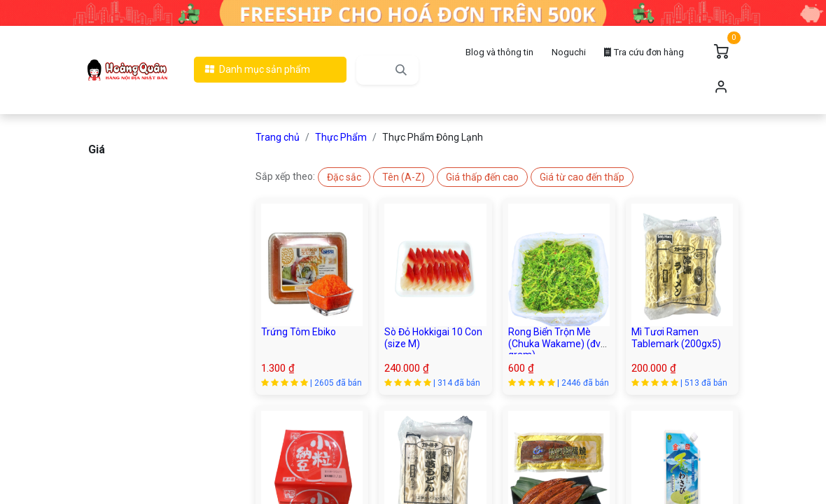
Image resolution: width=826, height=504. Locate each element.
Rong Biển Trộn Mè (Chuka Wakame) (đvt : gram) (558, 344)
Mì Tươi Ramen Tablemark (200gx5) (676, 338)
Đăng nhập (721, 87)
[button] (344, 177)
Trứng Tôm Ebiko (299, 332)
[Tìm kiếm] (401, 70)
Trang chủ (278, 137)
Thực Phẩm (341, 137)
